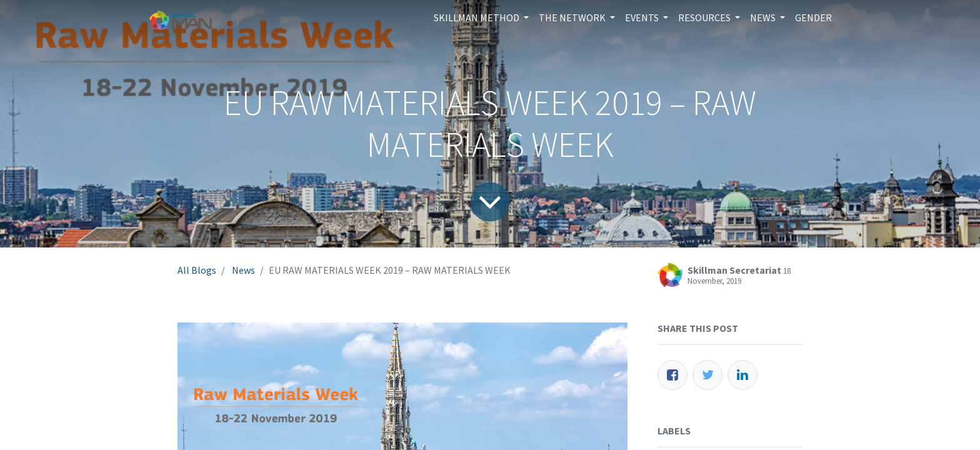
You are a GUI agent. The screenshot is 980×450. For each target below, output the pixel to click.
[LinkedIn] (742, 375)
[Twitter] (707, 375)
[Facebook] (672, 375)
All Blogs (197, 270)
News (243, 270)
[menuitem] (813, 17)
